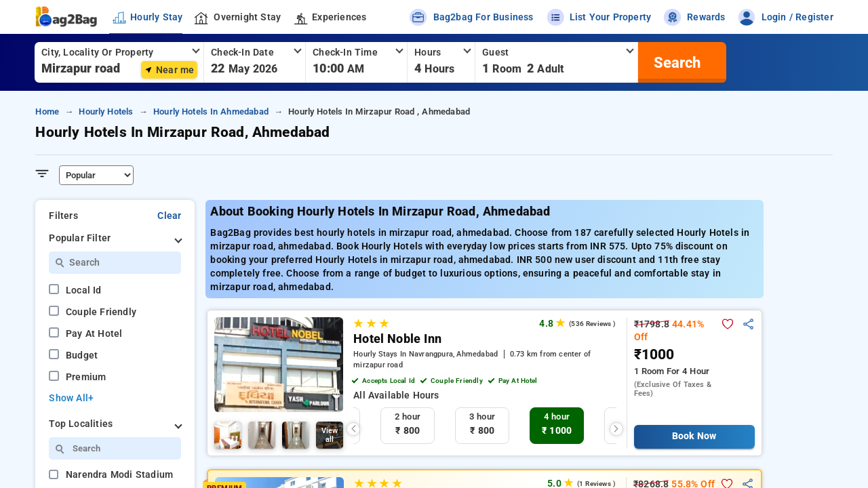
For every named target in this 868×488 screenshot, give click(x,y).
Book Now (694, 436)
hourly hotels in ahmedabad (211, 111)
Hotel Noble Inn (397, 339)
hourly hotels (106, 111)
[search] (675, 62)
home (47, 111)
